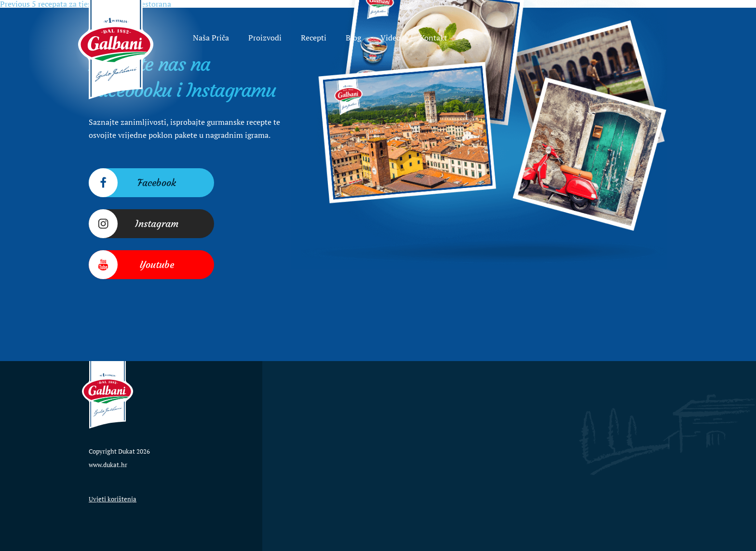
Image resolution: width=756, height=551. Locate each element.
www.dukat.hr (108, 465)
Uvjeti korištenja (113, 499)
